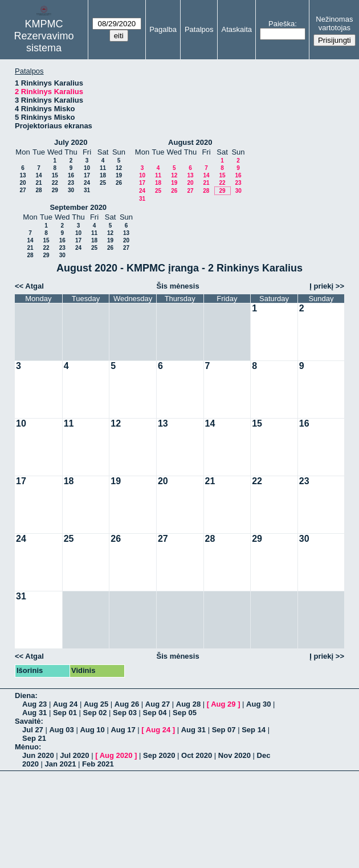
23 (71, 183)
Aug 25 (96, 704)
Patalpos (199, 29)
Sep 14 (254, 730)
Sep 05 (185, 713)
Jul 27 (33, 730)
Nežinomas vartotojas (334, 23)
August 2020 (190, 142)
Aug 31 (34, 713)
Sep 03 (125, 713)
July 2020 (71, 142)
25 (103, 183)
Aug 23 (34, 704)
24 (87, 183)
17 (87, 175)
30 (71, 190)
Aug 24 (65, 704)
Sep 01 (65, 713)
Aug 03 (61, 730)
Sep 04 (155, 713)
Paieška (282, 24)
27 (23, 190)
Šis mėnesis (178, 286)
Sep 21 (34, 738)
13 (23, 175)
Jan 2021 (61, 764)
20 (23, 183)
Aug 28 (188, 704)
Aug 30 (258, 704)
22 (55, 183)
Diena (25, 695)
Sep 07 (224, 730)
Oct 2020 (197, 755)
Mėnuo (27, 747)
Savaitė (28, 721)
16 (71, 175)
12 (119, 168)
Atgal (34, 286)
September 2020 (78, 207)
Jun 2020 (38, 755)
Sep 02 (95, 713)
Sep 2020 (159, 755)
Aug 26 (127, 704)
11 (103, 168)
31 (87, 190)
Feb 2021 (98, 764)
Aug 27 (158, 704)
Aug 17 (123, 730)
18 (103, 175)
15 (55, 175)
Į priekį (321, 286)
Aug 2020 (116, 755)
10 (87, 168)
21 (38, 183)
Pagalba (163, 29)
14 (38, 175)
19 (119, 175)
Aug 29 (223, 704)
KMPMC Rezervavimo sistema (44, 36)
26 (119, 183)
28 (38, 190)
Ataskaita (237, 29)
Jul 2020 (74, 755)
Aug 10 (92, 730)
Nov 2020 (234, 755)
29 (55, 190)
